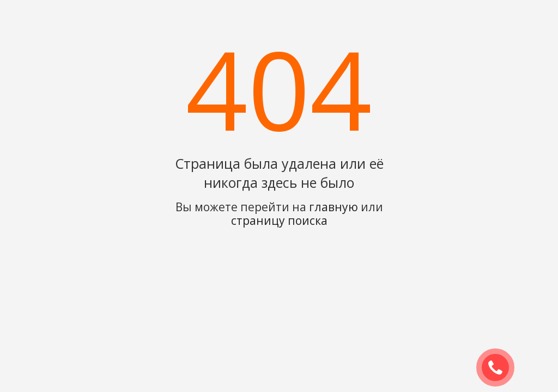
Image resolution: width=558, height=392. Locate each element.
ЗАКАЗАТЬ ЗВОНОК (500, 368)
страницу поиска (279, 220)
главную (333, 207)
